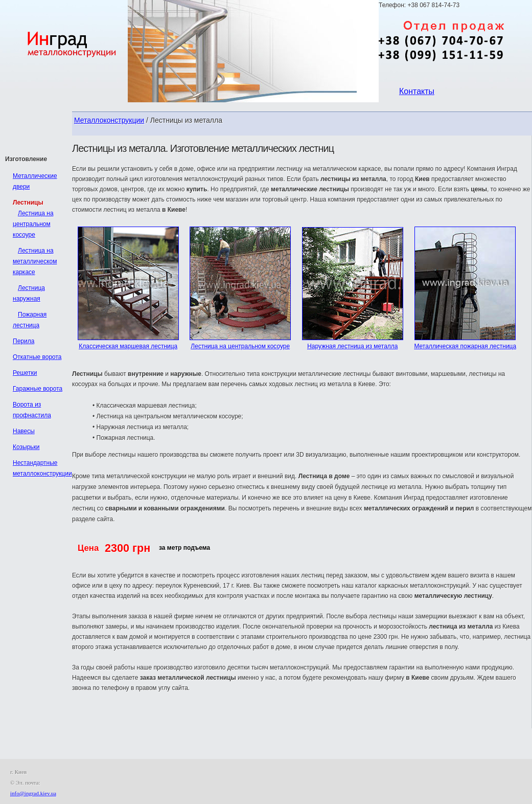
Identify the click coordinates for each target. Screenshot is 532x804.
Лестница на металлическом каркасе (35, 261)
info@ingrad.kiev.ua (33, 793)
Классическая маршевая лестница (128, 346)
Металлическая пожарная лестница (465, 346)
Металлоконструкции (109, 120)
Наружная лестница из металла (352, 346)
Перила (24, 341)
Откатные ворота (37, 357)
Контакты (417, 91)
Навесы (24, 431)
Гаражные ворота (38, 389)
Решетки (25, 373)
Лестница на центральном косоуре (240, 346)
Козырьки (26, 447)
